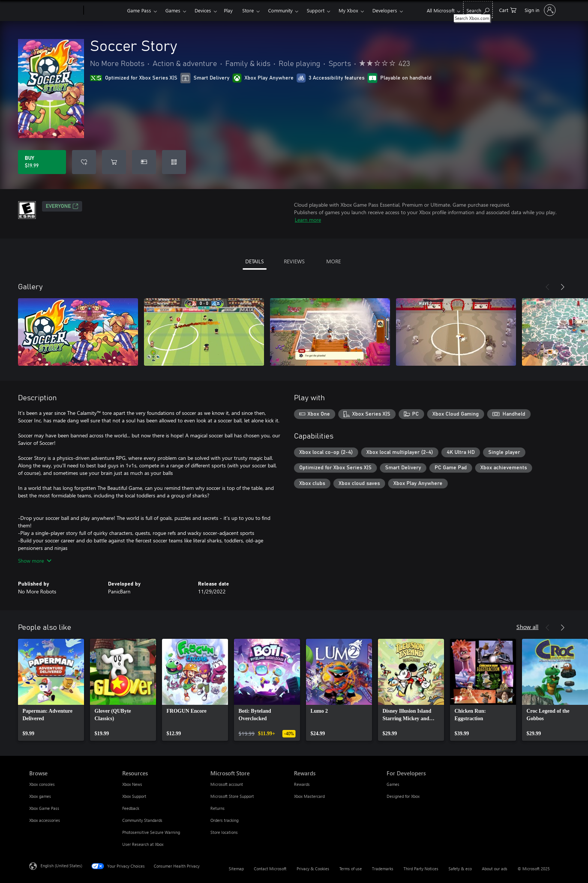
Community (280, 10)
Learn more (308, 220)
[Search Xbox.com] (478, 10)
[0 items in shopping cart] (508, 10)
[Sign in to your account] (539, 10)
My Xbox (348, 10)
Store (248, 10)
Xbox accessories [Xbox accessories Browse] (45, 820)
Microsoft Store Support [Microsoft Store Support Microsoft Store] (232, 796)
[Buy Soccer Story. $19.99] (42, 162)
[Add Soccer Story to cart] (114, 162)
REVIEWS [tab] (294, 261)
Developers (385, 10)
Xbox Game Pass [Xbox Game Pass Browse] (44, 808)
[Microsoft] (55, 11)
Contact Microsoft (270, 869)
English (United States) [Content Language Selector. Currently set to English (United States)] (61, 866)
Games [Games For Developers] (393, 784)
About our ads (495, 869)
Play (228, 10)
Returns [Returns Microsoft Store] (217, 808)
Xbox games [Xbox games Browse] (40, 796)
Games (173, 10)
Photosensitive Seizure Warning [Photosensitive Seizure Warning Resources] (151, 832)
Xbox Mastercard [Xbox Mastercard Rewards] (309, 796)
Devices (203, 10)
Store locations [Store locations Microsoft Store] (224, 832)
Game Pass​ (139, 10)
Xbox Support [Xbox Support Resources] (134, 796)
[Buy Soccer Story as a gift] (144, 162)
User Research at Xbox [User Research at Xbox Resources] (143, 844)
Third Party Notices (421, 869)
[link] (51, 690)
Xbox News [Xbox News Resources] (132, 784)
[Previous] (547, 287)
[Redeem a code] (174, 162)
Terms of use (351, 869)
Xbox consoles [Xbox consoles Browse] (42, 784)
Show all (527, 627)
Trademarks (383, 869)
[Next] (562, 287)
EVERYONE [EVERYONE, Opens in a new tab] (62, 206)
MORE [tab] (334, 261)
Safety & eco (460, 869)
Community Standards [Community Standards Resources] (142, 820)
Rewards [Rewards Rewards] (302, 784)
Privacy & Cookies (313, 869)
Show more (35, 561)
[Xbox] (104, 11)
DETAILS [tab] (254, 261)
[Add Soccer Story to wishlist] (84, 162)
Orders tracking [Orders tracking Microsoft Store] (224, 820)
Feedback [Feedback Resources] (131, 808)
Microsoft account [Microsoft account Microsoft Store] (227, 784)
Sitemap (236, 869)
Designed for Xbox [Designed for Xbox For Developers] (403, 796)
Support (316, 10)
